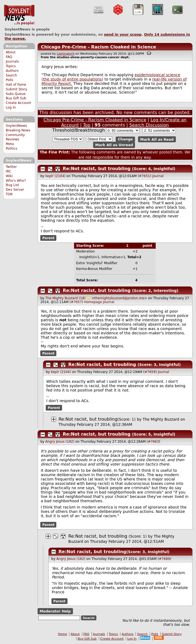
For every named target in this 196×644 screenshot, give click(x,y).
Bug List (12, 185)
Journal (158, 176)
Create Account (18, 103)
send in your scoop (123, 34)
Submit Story (16, 89)
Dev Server (15, 190)
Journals (12, 61)
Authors (12, 71)
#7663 (153, 442)
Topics (11, 66)
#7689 (165, 559)
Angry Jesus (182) (60, 442)
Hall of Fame (16, 85)
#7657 (76, 302)
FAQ (9, 57)
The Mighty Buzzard (161, 419)
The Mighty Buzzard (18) (65, 298)
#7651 (144, 176)
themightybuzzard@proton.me (119, 298)
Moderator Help (55, 611)
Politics (11, 149)
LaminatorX (66, 54)
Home (62, 634)
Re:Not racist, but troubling (97, 169)
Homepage (93, 302)
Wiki (9, 176)
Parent (48, 238)
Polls (9, 80)
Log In (11, 107)
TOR (9, 194)
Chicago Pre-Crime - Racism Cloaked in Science (98, 47)
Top (87, 125)
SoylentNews (19, 15)
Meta (10, 144)
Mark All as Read (157, 139)
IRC (8, 171)
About (11, 52)
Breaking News (18, 130)
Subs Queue (16, 94)
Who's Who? (16, 181)
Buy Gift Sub (16, 98)
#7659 (150, 372)
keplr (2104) (56, 176)
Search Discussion (149, 125)
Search (11, 75)
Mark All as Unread (114, 145)
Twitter (11, 167)
